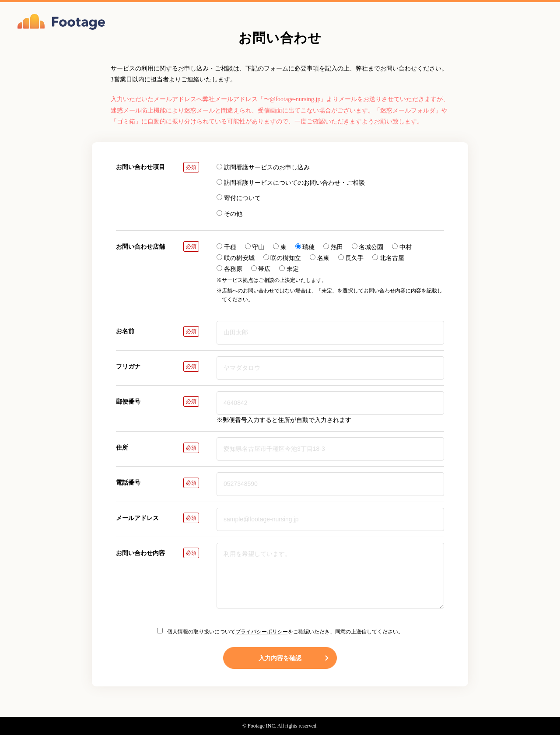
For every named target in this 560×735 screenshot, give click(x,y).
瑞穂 (305, 247)
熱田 (333, 247)
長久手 (351, 258)
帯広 (261, 269)
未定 (289, 269)
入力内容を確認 (294, 658)
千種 (226, 247)
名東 (320, 258)
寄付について (239, 198)
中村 (402, 247)
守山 (255, 247)
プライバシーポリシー (262, 632)
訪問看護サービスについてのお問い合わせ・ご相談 (291, 183)
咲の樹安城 (236, 258)
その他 (229, 214)
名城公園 (368, 247)
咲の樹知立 (282, 258)
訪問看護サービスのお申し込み (263, 167)
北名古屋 (388, 258)
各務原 (229, 269)
